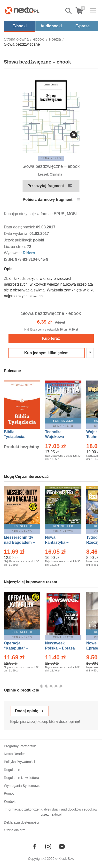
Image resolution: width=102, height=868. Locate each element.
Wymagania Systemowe (22, 786)
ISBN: (9, 259)
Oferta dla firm (15, 830)
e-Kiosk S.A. (65, 859)
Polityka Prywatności (19, 762)
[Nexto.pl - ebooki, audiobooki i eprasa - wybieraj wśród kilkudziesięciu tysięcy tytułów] (22, 10)
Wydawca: (13, 253)
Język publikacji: (18, 240)
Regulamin (12, 770)
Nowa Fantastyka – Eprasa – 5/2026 (60, 542)
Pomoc (9, 793)
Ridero (29, 253)
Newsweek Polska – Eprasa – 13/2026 (60, 648)
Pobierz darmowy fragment (48, 200)
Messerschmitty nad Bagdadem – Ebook (19, 542)
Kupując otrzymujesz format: (28, 214)
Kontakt (10, 801)
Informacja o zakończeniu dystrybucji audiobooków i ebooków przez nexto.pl (51, 812)
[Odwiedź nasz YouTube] (62, 847)
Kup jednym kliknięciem (46, 353)
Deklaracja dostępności (21, 822)
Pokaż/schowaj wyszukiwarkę (69, 11)
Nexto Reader (14, 754)
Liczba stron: (15, 247)
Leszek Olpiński (50, 174)
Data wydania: (17, 234)
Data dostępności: (20, 227)
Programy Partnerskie (20, 746)
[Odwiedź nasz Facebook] (35, 847)
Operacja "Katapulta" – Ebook (16, 648)
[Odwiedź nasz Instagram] (48, 847)
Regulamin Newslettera (21, 778)
